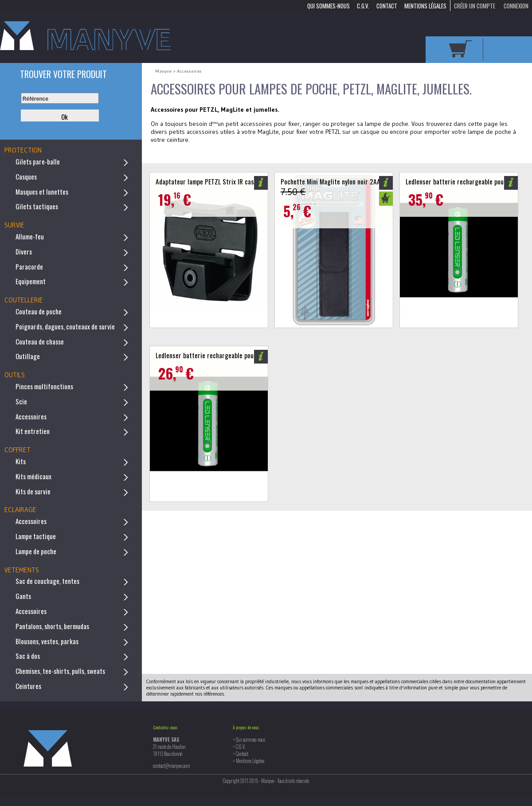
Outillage (28, 356)
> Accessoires (187, 71)
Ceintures (28, 686)
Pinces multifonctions (44, 386)
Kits (21, 461)
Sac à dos (28, 656)
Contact (387, 5)
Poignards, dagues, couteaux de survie (65, 326)
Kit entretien (33, 431)
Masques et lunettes (42, 192)
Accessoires (31, 416)
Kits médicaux (33, 476)
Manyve (164, 71)
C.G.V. (363, 5)
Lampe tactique (36, 536)
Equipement (31, 281)
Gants (23, 596)
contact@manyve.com (171, 766)
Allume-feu (30, 236)
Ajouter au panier (386, 199)
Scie (21, 401)
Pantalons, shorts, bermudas (52, 626)
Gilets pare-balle (38, 161)
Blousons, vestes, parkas (47, 641)
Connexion (516, 5)
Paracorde (29, 266)
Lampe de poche (36, 551)
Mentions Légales (425, 5)
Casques (26, 176)
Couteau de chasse (40, 341)
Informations (261, 183)
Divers (24, 251)
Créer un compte (475, 5)
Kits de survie (33, 491)
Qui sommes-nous (329, 5)
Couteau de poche (39, 311)
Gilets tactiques (37, 206)
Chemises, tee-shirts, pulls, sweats (60, 671)
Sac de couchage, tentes (47, 581)
